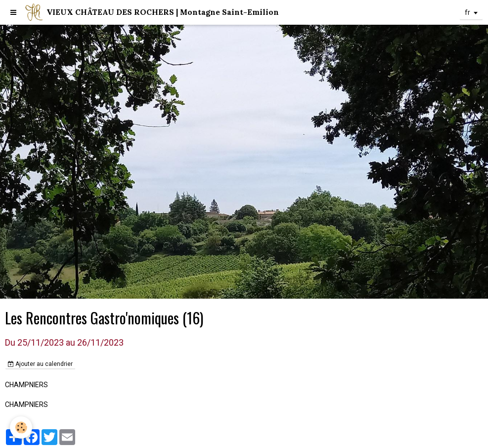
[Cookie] (21, 427)
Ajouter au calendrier (40, 364)
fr (467, 12)
